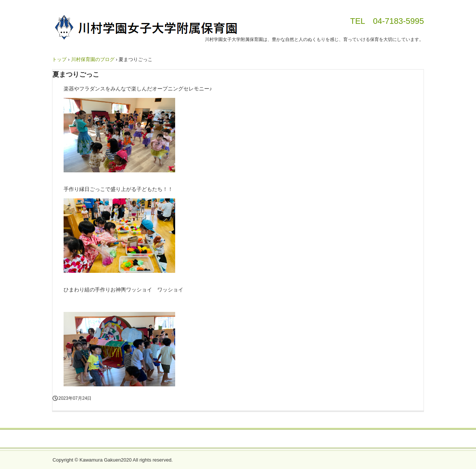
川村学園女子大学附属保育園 (145, 29)
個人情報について (238, 439)
